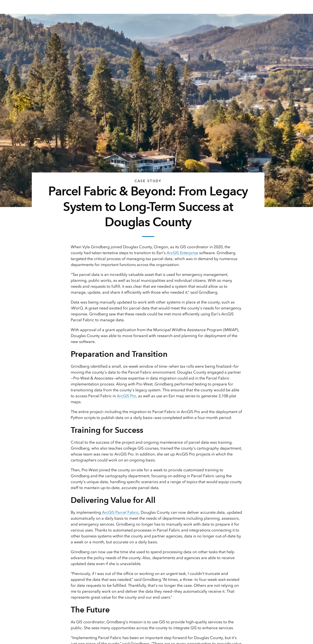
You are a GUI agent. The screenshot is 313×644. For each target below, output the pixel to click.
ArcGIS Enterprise (182, 253)
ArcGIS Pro (126, 396)
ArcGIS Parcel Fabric (120, 512)
